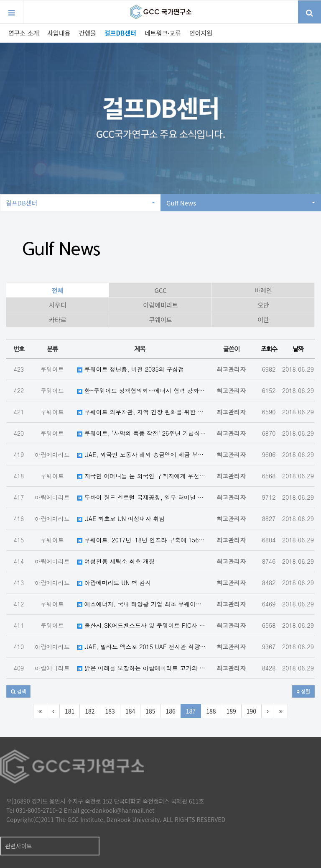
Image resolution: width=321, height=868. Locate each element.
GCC (161, 290)
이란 (263, 320)
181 (70, 711)
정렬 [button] (303, 691)
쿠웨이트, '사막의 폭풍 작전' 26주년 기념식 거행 (142, 433)
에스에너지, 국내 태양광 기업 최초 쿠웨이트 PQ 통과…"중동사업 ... (142, 604)
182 (90, 711)
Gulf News (241, 203)
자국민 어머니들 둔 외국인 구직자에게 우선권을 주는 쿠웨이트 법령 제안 (142, 476)
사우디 (57, 305)
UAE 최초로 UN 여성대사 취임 (121, 519)
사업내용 (59, 33)
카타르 (57, 320)
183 (110, 711)
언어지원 (201, 33)
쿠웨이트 (160, 320)
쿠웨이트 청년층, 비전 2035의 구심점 (131, 369)
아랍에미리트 (161, 305)
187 (191, 711)
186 (171, 711)
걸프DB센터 (120, 33)
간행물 (87, 33)
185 (150, 711)
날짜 (298, 349)
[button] (18, 691)
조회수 (269, 349)
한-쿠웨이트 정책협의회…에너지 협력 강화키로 (142, 390)
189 (231, 711)
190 (251, 711)
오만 (263, 305)
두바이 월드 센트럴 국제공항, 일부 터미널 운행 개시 (142, 497)
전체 (58, 290)
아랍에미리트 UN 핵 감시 (114, 583)
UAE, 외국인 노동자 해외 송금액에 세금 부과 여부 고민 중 (142, 455)
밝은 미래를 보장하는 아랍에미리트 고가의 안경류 (142, 668)
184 (130, 711)
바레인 (263, 290)
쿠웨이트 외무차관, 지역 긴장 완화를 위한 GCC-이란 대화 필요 (142, 412)
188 (211, 711)
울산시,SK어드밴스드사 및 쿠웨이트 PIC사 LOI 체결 (142, 625)
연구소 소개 (24, 33)
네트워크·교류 (163, 33)
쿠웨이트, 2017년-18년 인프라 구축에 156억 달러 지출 (142, 540)
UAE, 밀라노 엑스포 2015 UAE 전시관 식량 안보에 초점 (142, 647)
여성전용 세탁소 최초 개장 (116, 561)
